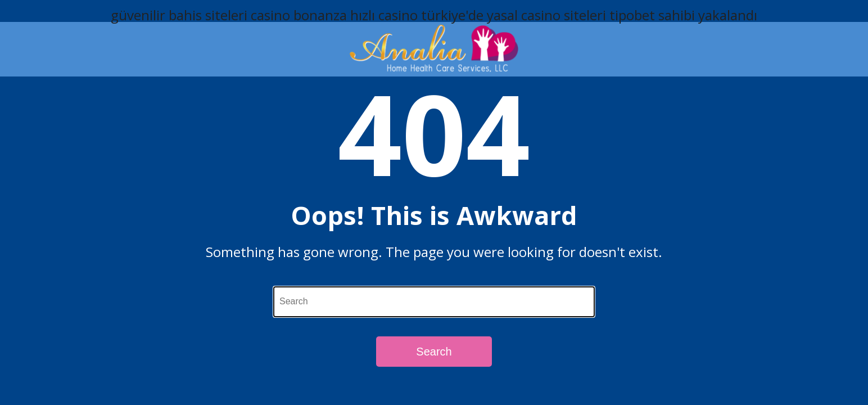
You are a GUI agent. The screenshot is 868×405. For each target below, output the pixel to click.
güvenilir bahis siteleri (179, 15)
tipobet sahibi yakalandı (683, 15)
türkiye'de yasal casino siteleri (514, 15)
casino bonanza (299, 15)
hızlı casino (384, 15)
